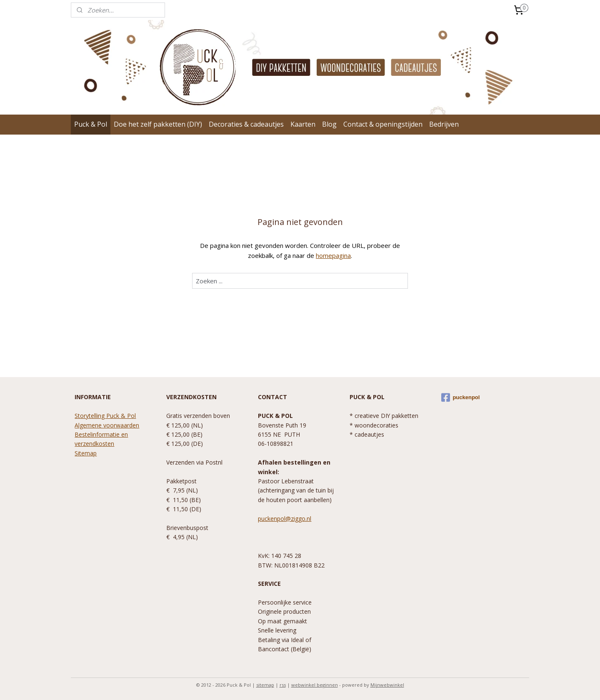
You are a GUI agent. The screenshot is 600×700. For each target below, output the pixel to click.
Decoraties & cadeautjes (246, 124)
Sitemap (86, 453)
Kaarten (303, 124)
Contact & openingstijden (383, 124)
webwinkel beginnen (315, 685)
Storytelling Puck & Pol (105, 416)
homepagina (333, 255)
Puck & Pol (91, 124)
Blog (329, 124)
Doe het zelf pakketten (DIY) (158, 124)
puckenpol (460, 397)
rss (283, 685)
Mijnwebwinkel (387, 685)
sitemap (265, 685)
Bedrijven (444, 124)
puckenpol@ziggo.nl (285, 519)
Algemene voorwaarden (107, 425)
